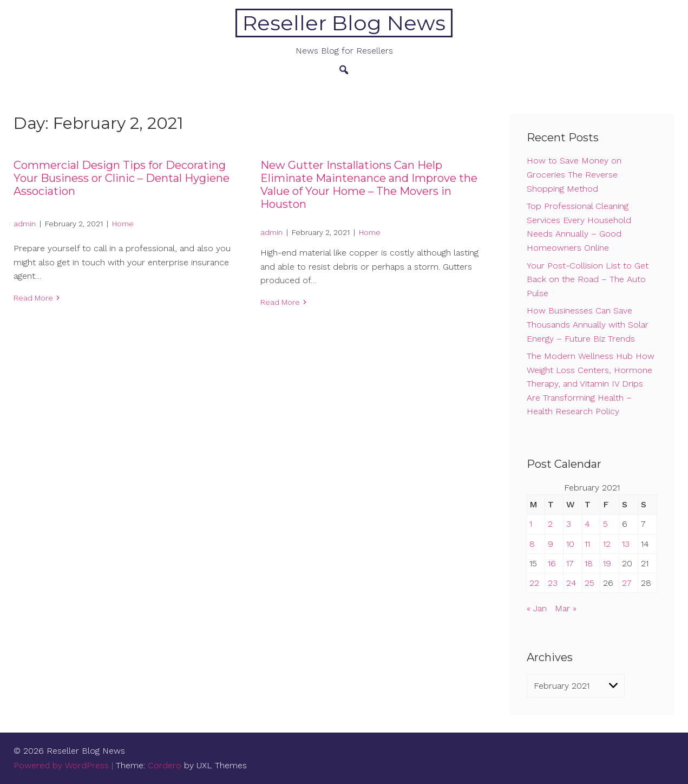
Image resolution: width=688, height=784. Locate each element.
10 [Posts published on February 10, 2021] (570, 544)
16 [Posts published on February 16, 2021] (552, 563)
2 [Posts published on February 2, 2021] (550, 524)
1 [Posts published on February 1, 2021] (531, 524)
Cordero (165, 765)
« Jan (537, 608)
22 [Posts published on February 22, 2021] (534, 583)
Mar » (566, 608)
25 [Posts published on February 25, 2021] (589, 583)
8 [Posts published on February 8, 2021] (532, 544)
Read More (33, 298)
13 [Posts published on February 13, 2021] (626, 544)
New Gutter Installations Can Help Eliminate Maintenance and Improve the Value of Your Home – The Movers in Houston (369, 185)
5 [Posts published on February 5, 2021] (605, 524)
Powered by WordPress (61, 765)
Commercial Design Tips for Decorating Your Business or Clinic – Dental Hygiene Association (122, 178)
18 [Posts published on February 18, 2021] (589, 563)
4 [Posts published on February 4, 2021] (587, 524)
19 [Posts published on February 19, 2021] (607, 563)
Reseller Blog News (344, 23)
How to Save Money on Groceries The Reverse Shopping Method (574, 174)
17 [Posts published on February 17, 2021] (570, 563)
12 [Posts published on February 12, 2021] (607, 544)
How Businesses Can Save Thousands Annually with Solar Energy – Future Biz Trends (588, 324)
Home (123, 224)
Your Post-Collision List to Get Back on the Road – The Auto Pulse (588, 279)
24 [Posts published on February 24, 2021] (571, 583)
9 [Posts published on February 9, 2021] (551, 544)
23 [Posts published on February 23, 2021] (553, 583)
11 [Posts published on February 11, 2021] (587, 544)
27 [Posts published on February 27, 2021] (627, 583)
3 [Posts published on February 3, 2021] (569, 524)
